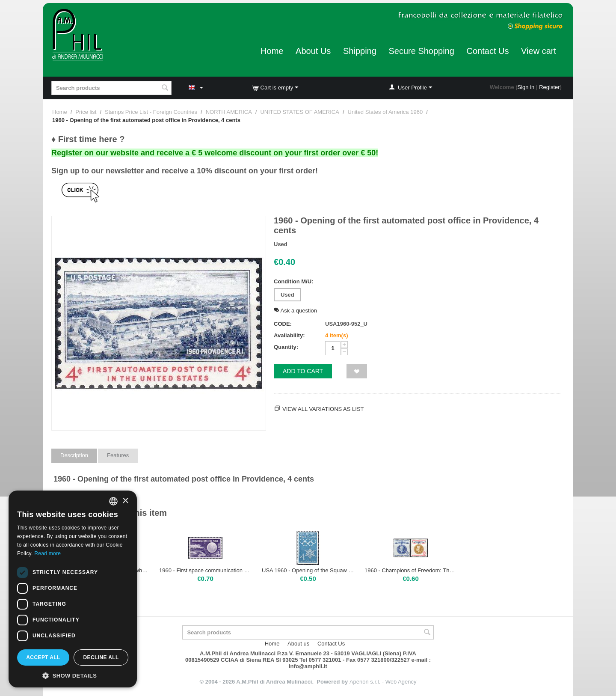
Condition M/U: (293, 281)
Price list (86, 112)
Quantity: (286, 347)
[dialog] (73, 589)
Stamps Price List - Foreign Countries (151, 112)
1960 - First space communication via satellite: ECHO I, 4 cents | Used (205, 570)
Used (287, 295)
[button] (73, 675)
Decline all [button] (101, 657)
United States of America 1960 (385, 112)
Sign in (526, 87)
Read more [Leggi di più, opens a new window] (47, 553)
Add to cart (303, 371)
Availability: (289, 335)
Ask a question (295, 311)
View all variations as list (323, 409)
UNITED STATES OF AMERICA (299, 112)
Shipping (360, 51)
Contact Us (488, 51)
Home (272, 51)
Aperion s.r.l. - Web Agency (383, 682)
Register (549, 87)
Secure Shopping (421, 51)
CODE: (283, 324)
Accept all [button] (43, 657)
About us (298, 644)
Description (74, 455)
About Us (313, 51)
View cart (539, 51)
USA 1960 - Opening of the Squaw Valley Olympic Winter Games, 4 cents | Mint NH (308, 570)
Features (118, 455)
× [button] (125, 501)
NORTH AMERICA (229, 112)
